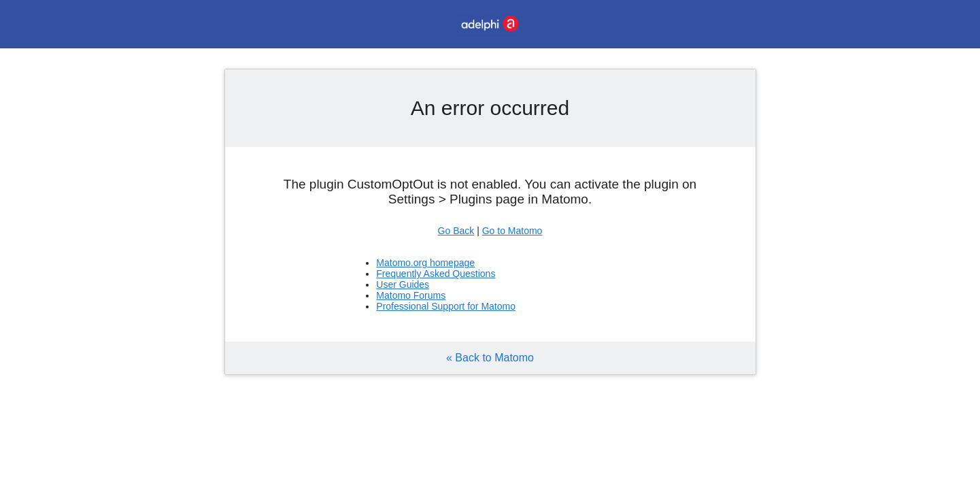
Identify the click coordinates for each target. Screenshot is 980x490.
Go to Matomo (512, 231)
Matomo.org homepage (425, 263)
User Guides (403, 284)
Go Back (456, 231)
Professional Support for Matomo (446, 306)
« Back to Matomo (490, 358)
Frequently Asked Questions (436, 274)
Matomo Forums (411, 295)
